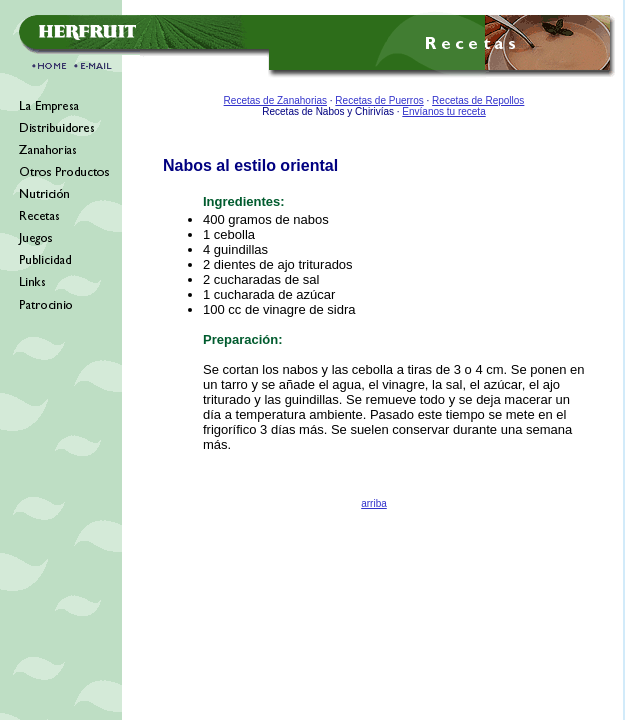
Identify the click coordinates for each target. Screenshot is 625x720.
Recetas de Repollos (478, 100)
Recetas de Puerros (379, 100)
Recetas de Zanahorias (275, 100)
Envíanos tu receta (443, 111)
